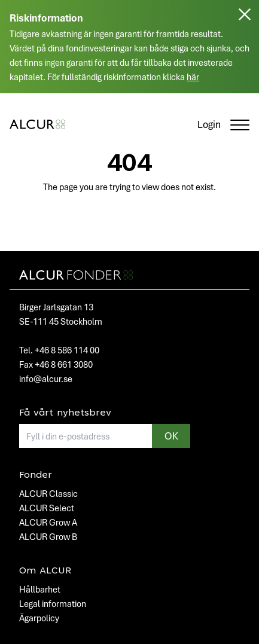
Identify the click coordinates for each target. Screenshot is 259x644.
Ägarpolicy (39, 618)
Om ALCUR (45, 571)
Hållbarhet (40, 589)
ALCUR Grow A (48, 522)
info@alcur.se (46, 379)
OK (171, 436)
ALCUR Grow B (48, 536)
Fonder (36, 475)
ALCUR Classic (48, 493)
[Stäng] (245, 51)
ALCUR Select (47, 508)
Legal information (53, 603)
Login (209, 124)
